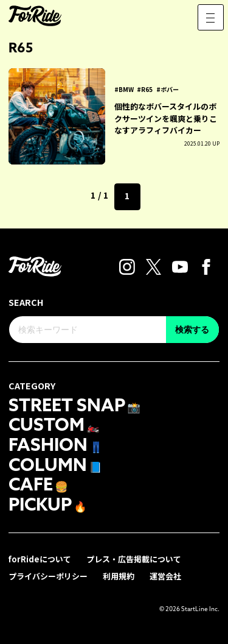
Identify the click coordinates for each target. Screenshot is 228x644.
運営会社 (165, 576)
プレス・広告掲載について (134, 559)
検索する (192, 330)
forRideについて (40, 559)
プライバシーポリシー (48, 576)
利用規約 (119, 576)
